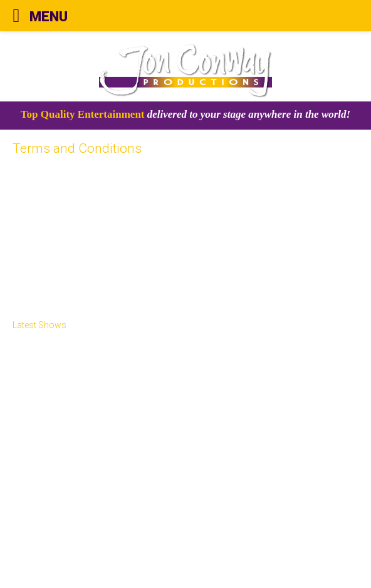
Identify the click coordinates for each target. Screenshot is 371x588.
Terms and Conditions (71, 539)
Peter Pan (33, 448)
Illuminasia (46, 387)
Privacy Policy (54, 553)
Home (25, 341)
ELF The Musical (47, 463)
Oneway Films (41, 417)
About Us (32, 356)
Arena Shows (40, 402)
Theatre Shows (57, 371)
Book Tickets (40, 478)
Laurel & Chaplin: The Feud (69, 433)
